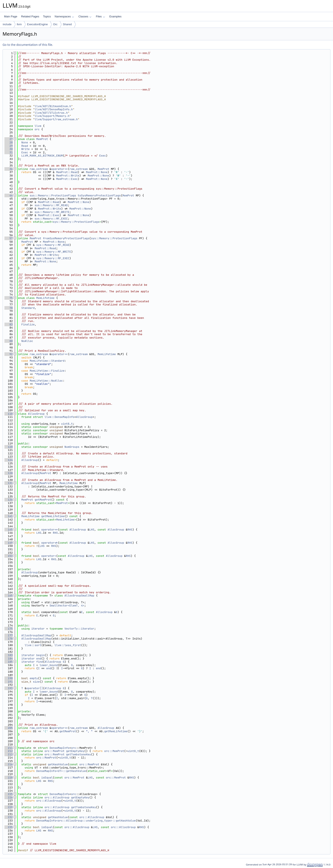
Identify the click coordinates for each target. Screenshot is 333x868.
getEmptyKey (75, 751)
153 (9, 556)
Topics (47, 16)
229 (9, 807)
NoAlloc (27, 341)
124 (9, 460)
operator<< (59, 169)
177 (9, 635)
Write (26, 149)
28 (9, 142)
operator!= (49, 543)
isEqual (47, 778)
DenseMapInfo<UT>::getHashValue (61, 771)
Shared (67, 24)
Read (25, 146)
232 (9, 817)
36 (9, 169)
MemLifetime (45, 298)
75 (9, 298)
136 (9, 500)
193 (9, 688)
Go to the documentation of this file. (28, 45)
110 (9, 414)
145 (9, 530)
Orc (55, 24)
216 (9, 764)
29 (9, 146)
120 (9, 447)
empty (34, 678)
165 (9, 596)
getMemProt (43, 500)
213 (9, 754)
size (36, 682)
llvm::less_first (68, 645)
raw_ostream (39, 169)
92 (9, 354)
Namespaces (64, 16)
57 (9, 238)
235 (9, 827)
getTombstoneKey (78, 754)
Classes (85, 16)
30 (9, 149)
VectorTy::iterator (79, 629)
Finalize (28, 324)
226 (9, 797)
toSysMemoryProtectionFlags (99, 195)
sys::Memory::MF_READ (51, 205)
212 (9, 751)
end (39, 659)
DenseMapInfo (59, 748)
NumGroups (72, 447)
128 (9, 473)
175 (9, 629)
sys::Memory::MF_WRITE (52, 212)
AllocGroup (36, 414)
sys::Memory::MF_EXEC (51, 219)
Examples (115, 16)
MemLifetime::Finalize (47, 371)
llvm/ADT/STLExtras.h (51, 113)
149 (9, 543)
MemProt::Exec (67, 179)
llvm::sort (33, 645)
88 (9, 341)
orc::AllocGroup (57, 797)
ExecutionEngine (37, 24)
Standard (28, 308)
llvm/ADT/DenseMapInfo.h (54, 109)
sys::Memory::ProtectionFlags (53, 195)
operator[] (35, 688)
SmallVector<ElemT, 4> (67, 605)
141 (9, 516)
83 (9, 324)
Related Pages (30, 16)
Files (100, 16)
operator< (49, 556)
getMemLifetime (53, 516)
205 (9, 728)
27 (9, 139)
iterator (38, 629)
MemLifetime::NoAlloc (46, 381)
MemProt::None (97, 172)
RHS (130, 530)
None (25, 142)
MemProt (42, 139)
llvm (19, 24)
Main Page (11, 16)
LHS (92, 530)
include (7, 24)
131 (9, 483)
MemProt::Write (68, 176)
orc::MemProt (55, 751)
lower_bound (49, 665)
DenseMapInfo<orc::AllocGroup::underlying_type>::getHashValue (86, 821)
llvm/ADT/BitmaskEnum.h (53, 106)
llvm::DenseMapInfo (59, 417)
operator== (49, 530)
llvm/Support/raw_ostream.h (56, 119)
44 (9, 195)
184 (9, 659)
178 (9, 639)
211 (9, 748)
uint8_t (67, 424)
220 (9, 778)
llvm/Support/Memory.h (52, 116)
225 (9, 794)
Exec (25, 152)
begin (40, 655)
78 (9, 308)
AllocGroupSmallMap (79, 596)
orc (37, 129)
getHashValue (58, 764)
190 (9, 678)
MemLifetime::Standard (47, 361)
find (40, 662)
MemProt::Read (67, 172)
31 (9, 152)
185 (9, 662)
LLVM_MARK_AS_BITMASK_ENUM (42, 156)
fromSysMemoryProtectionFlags (66, 238)
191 (9, 682)
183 (9, 655)
